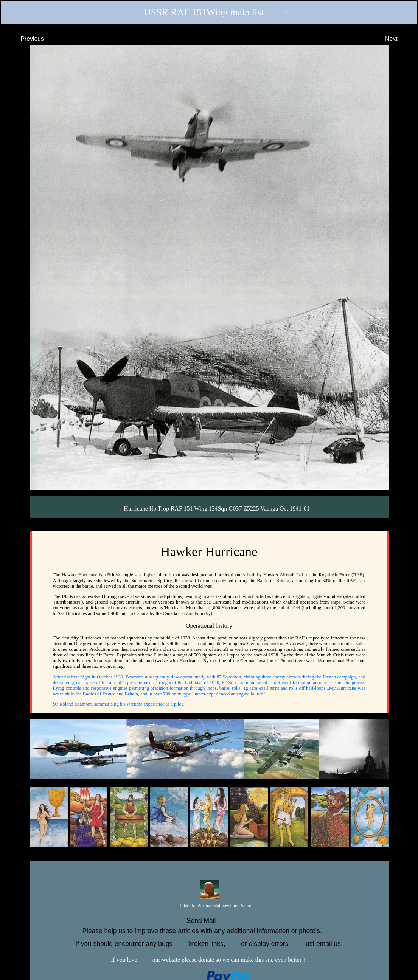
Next (398, 39)
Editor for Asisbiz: (209, 906)
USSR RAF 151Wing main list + (209, 13)
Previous (25, 39)
